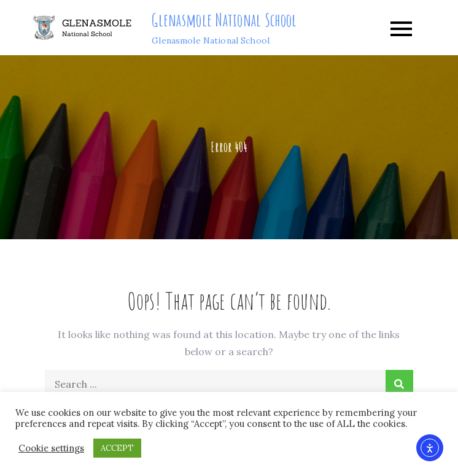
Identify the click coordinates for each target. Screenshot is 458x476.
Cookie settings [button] (51, 448)
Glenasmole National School (224, 20)
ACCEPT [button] (117, 448)
